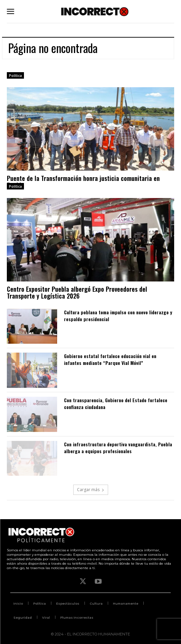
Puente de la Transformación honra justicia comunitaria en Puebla (83, 182)
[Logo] (95, 11)
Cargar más (91, 490)
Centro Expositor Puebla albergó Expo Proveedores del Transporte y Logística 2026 (77, 292)
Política (15, 76)
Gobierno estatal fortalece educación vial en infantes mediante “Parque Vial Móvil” (110, 359)
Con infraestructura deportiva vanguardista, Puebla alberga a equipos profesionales (118, 448)
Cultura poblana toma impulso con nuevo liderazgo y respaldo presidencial (118, 316)
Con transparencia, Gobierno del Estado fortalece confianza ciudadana (116, 403)
